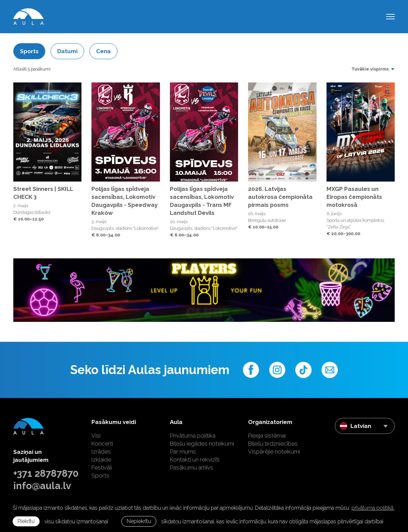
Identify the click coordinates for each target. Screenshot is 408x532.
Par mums (183, 452)
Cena (103, 51)
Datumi (67, 51)
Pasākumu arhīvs (192, 467)
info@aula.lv (42, 486)
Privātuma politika (193, 436)
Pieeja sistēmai (267, 436)
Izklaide (101, 460)
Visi (96, 436)
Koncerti (102, 444)
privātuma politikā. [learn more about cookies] (373, 508)
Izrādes (101, 452)
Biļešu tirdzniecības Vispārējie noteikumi (274, 448)
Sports (29, 51)
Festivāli (102, 467)
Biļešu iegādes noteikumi (202, 444)
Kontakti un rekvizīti (195, 460)
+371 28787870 (46, 473)
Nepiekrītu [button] (139, 521)
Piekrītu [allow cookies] (26, 521)
